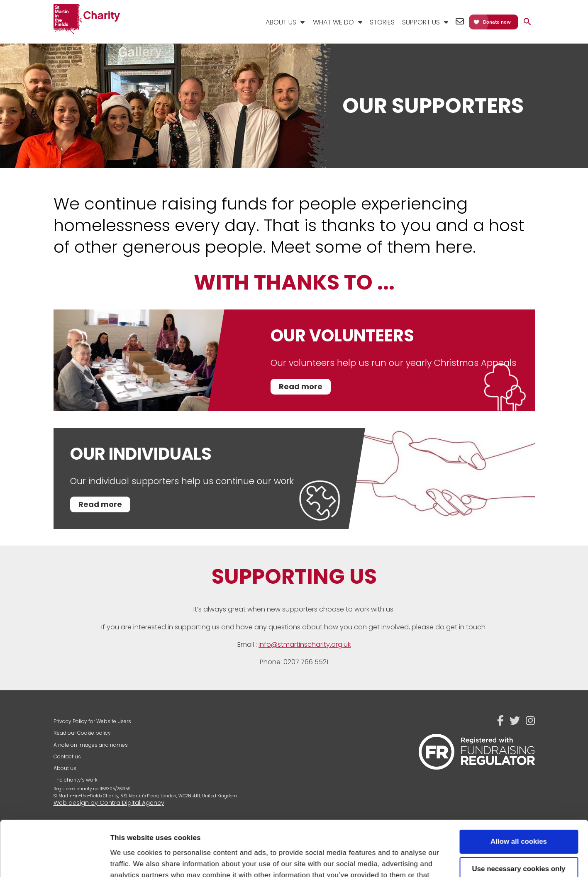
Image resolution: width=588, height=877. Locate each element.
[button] (527, 22)
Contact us (67, 756)
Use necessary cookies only (519, 817)
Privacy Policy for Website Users (92, 721)
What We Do (333, 22)
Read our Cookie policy (82, 733)
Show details (132, 860)
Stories (382, 22)
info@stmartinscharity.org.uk (305, 644)
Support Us (421, 22)
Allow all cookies (519, 790)
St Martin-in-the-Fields (87, 20)
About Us (281, 22)
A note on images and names (91, 745)
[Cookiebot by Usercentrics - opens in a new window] (54, 860)
